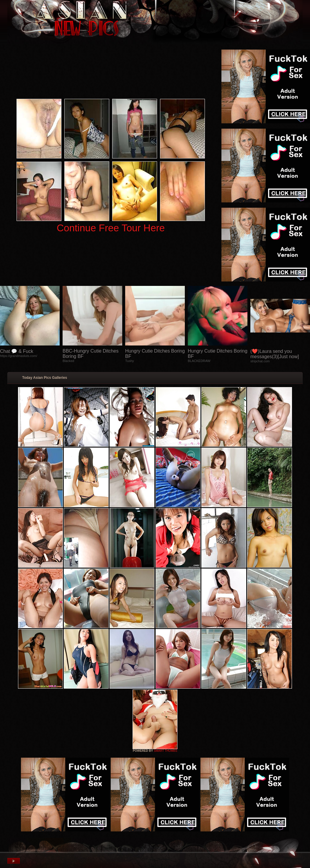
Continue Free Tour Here (111, 228)
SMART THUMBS (165, 751)
